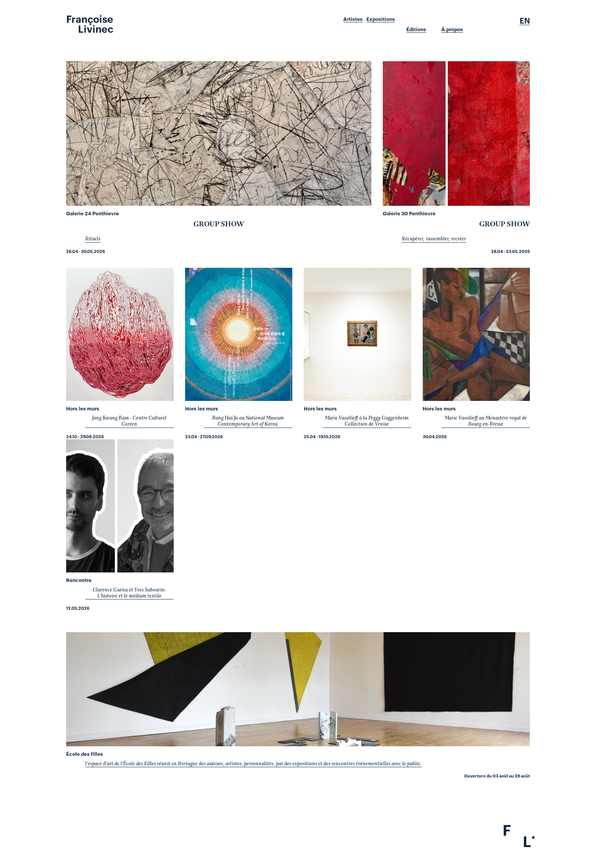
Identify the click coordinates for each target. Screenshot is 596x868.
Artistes (353, 19)
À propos (452, 29)
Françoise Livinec (90, 23)
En (525, 21)
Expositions (381, 19)
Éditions (416, 29)
